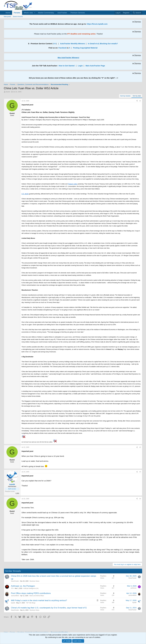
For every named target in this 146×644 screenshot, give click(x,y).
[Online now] (12, 482)
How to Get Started (67, 66)
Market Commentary (46, 13)
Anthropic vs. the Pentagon (23, 586)
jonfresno (134, 588)
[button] (35, 13)
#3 (140, 472)
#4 (140, 499)
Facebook (63, 48)
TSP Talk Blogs (31, 603)
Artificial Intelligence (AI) (31, 588)
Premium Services (78, 13)
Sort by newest (125, 96)
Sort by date (137, 96)
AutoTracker (62, 13)
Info (55, 44)
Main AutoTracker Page (95, 66)
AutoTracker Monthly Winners (73, 44)
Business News (34, 581)
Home (8, 13)
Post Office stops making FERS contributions (31, 593)
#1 (140, 101)
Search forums (18, 17)
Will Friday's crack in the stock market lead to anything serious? (39, 600)
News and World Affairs (37, 596)
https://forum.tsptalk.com (97, 24)
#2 (140, 447)
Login (80, 66)
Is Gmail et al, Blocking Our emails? (103, 44)
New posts (7, 17)
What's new (28, 13)
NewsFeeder (15, 581)
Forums (17, 13)
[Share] (137, 101)
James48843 (15, 596)
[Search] (137, 13)
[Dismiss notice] (136, 22)
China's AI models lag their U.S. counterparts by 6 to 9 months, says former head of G (49, 608)
